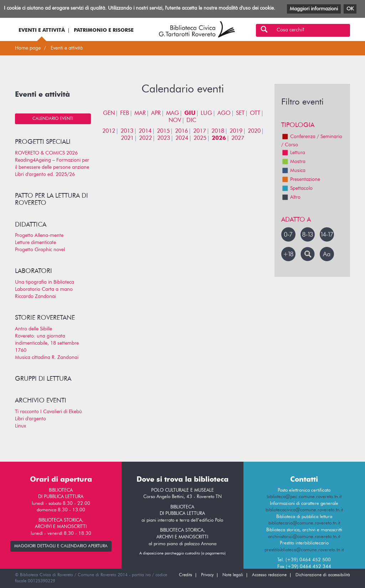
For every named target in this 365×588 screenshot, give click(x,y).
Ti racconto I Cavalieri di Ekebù (48, 412)
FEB (125, 113)
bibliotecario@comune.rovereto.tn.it (304, 523)
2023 (164, 138)
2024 (182, 138)
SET (240, 113)
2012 (109, 131)
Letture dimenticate (35, 243)
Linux (20, 426)
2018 (218, 131)
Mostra (293, 162)
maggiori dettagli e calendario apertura (61, 546)
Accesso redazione (269, 575)
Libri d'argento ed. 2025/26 (45, 174)
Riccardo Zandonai (35, 296)
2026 (219, 138)
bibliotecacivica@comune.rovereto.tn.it (304, 510)
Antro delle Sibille (34, 329)
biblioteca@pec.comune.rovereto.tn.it (304, 497)
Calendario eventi (53, 119)
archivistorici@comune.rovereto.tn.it (304, 537)
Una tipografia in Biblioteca (45, 282)
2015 (163, 131)
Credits (186, 575)
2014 (145, 131)
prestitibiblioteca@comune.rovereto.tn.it (304, 550)
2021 (127, 138)
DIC (191, 121)
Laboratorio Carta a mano (44, 289)
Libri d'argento (30, 419)
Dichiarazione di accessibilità (323, 575)
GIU (190, 113)
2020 (254, 131)
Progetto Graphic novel (40, 250)
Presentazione (301, 179)
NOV (175, 121)
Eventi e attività (42, 30)
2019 (236, 131)
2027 (238, 138)
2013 (127, 131)
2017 (200, 131)
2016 (181, 131)
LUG (206, 113)
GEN (109, 113)
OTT (255, 113)
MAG (173, 113)
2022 (145, 138)
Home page (28, 48)
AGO (224, 113)
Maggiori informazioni (314, 9)
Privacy (207, 575)
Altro (291, 197)
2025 (200, 138)
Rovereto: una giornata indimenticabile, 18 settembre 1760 (47, 343)
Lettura (293, 153)
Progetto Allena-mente (39, 235)
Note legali (233, 575)
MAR (140, 113)
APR (156, 113)
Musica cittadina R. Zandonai (47, 358)
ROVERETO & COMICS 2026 (46, 153)
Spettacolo (297, 188)
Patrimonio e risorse (104, 30)
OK (350, 9)
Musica (293, 171)
